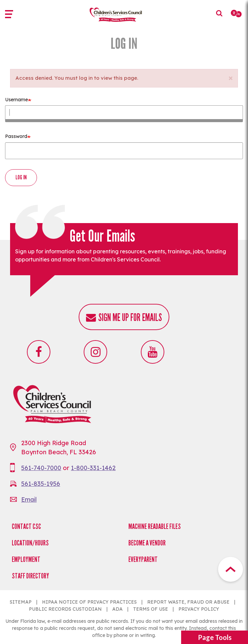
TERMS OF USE (151, 609)
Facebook (39, 352)
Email (29, 499)
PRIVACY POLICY (199, 609)
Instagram (95, 352)
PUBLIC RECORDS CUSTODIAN (65, 609)
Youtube (153, 352)
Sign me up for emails (130, 317)
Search (221, 18)
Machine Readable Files (155, 526)
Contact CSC (26, 526)
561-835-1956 (41, 484)
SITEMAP (21, 602)
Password (16, 136)
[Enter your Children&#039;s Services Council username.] (124, 114)
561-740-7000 (41, 468)
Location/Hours (30, 543)
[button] (230, 76)
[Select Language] (237, 13)
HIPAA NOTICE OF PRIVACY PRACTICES (89, 602)
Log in (21, 177)
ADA (117, 609)
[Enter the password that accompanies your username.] (124, 151)
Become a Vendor (147, 543)
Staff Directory (30, 576)
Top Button (231, 569)
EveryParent (143, 559)
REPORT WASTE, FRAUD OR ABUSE (188, 602)
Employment (26, 559)
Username (16, 100)
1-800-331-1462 (93, 468)
